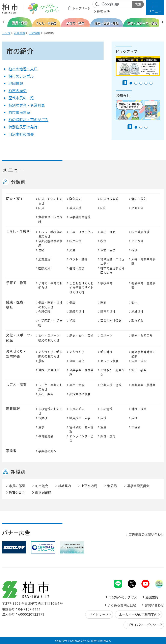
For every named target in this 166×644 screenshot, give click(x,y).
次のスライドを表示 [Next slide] (162, 22)
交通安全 (137, 208)
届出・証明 (108, 232)
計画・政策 (139, 409)
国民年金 (75, 241)
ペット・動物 (78, 259)
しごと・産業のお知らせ (50, 387)
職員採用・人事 (80, 418)
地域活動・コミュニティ (112, 262)
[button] (155, 8)
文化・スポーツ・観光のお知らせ (50, 338)
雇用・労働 (77, 385)
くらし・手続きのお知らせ (50, 234)
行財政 (43, 418)
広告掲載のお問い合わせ (146, 535)
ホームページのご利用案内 (138, 615)
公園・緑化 (77, 361)
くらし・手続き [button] (18, 232)
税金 (103, 241)
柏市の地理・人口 (23, 69)
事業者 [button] (11, 451)
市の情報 (34, 33)
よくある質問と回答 (122, 605)
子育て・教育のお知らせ (50, 286)
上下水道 (137, 241)
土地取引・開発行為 (112, 372)
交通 (72, 250)
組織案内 (64, 486)
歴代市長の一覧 (21, 98)
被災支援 (75, 208)
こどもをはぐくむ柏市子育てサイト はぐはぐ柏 (82, 288)
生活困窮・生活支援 (50, 323)
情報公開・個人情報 (81, 429)
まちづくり (77, 352)
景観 (41, 361)
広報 (103, 418)
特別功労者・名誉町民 (27, 105)
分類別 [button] (18, 182)
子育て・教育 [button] (16, 283)
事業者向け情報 (111, 321)
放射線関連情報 (80, 217)
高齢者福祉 (77, 312)
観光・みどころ (142, 336)
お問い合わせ (154, 605)
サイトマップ (99, 615)
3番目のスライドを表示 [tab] (141, 83)
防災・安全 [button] (15, 199)
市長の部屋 (77, 409)
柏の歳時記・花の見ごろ (28, 120)
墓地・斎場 (77, 268)
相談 (134, 250)
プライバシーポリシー (143, 625)
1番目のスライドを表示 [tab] (131, 83)
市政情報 (20, 33)
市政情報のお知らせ (50, 411)
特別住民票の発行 (23, 127)
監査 (103, 427)
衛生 (134, 303)
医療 (103, 303)
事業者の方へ (47, 451)
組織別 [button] (18, 472)
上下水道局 (89, 486)
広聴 (134, 418)
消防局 (112, 486)
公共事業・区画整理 (81, 372)
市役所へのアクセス (123, 597)
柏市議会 (41, 486)
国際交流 (44, 268)
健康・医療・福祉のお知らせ (50, 305)
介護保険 (44, 312)
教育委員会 (46, 436)
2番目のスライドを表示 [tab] (136, 83)
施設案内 (152, 597)
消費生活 (44, 259)
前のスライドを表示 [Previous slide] (5, 22)
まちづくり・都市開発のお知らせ (50, 354)
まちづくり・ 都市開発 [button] (16, 354)
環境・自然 (108, 250)
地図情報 (16, 83)
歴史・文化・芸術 (81, 336)
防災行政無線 (109, 199)
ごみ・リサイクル (81, 232)
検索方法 (103, 12)
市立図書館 (43, 493)
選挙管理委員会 (138, 486)
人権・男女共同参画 (143, 262)
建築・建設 (139, 361)
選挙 (41, 427)
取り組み (137, 321)
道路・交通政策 (49, 370)
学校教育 (106, 283)
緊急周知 (75, 199)
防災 (41, 208)
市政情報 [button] (13, 409)
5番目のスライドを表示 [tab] (151, 83)
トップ (6, 33)
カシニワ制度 (109, 361)
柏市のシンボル (21, 76)
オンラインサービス (81, 439)
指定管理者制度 (80, 394)
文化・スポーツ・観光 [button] (20, 338)
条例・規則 (108, 436)
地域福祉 (137, 312)
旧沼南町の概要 (21, 134)
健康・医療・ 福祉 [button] (16, 305)
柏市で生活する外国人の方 (112, 271)
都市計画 (106, 352)
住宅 (41, 250)
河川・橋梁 (139, 370)
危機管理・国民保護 (50, 219)
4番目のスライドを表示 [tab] (146, 83)
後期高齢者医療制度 (50, 243)
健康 (72, 303)
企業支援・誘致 (111, 385)
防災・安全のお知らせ (50, 201)
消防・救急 (139, 199)
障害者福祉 (108, 312)
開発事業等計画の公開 (143, 354)
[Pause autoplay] (125, 83)
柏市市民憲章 (19, 113)
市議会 (136, 427)
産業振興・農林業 (143, 385)
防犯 (103, 208)
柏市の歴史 (18, 91)
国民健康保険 (140, 232)
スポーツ (106, 336)
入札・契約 (46, 394)
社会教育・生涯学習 (143, 286)
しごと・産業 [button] (16, 385)
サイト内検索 (97, 4)
